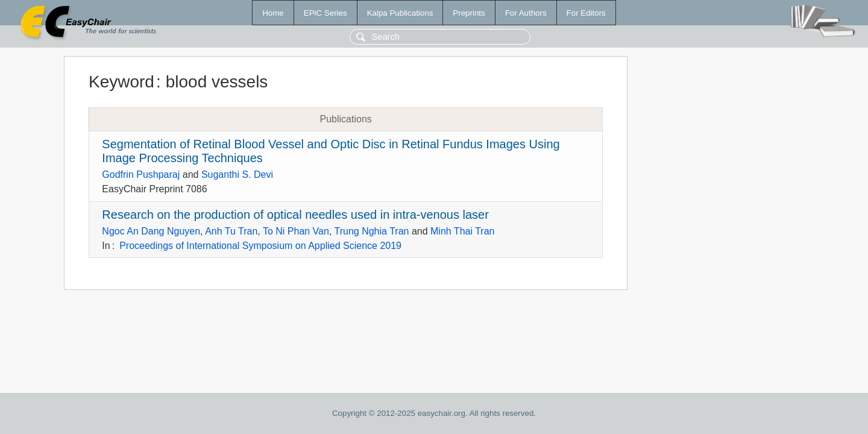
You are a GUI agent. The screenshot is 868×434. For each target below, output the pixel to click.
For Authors (526, 13)
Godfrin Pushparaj (141, 175)
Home (273, 13)
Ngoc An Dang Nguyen (151, 231)
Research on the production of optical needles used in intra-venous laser (295, 215)
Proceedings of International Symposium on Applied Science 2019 (260, 246)
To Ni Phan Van (296, 231)
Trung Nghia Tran (372, 231)
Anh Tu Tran (231, 231)
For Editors (586, 13)
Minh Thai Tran (462, 231)
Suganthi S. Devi (237, 175)
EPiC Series (325, 13)
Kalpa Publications (400, 13)
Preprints (469, 13)
